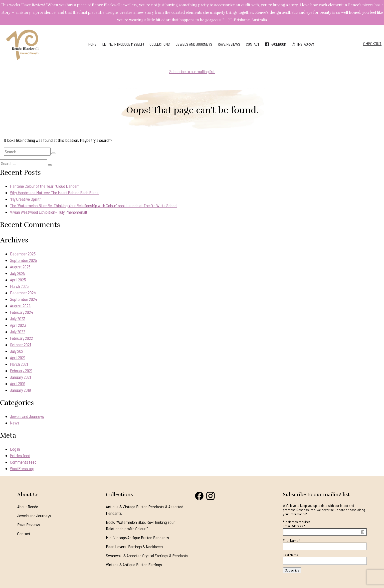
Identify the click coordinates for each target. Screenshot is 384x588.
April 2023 (18, 325)
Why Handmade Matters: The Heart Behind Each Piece (54, 193)
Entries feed (20, 455)
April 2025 (18, 280)
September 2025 (23, 260)
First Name (292, 540)
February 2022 (21, 338)
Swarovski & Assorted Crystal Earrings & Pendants (147, 556)
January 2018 (20, 390)
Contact (253, 44)
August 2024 (20, 306)
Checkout (372, 43)
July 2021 (17, 351)
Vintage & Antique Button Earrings (134, 565)
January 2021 (20, 377)
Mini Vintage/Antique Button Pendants (137, 538)
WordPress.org (22, 468)
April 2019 (18, 384)
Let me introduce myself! (123, 44)
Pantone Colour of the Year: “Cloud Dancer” (44, 186)
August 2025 (20, 267)
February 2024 (22, 312)
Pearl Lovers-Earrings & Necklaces (134, 547)
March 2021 (19, 364)
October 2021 (20, 345)
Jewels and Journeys (194, 44)
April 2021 (18, 358)
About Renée (28, 507)
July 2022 (18, 332)
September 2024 (24, 299)
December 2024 (23, 293)
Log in (15, 449)
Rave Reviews (229, 44)
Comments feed (23, 462)
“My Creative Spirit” (25, 199)
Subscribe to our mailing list (192, 71)
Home (93, 44)
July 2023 (18, 319)
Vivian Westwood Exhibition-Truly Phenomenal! (48, 212)
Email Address (294, 526)
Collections (160, 44)
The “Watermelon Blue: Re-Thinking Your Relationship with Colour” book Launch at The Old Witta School (94, 205)
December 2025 (23, 254)
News (15, 423)
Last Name (290, 555)
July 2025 (18, 273)
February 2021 (21, 371)
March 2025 (19, 286)
